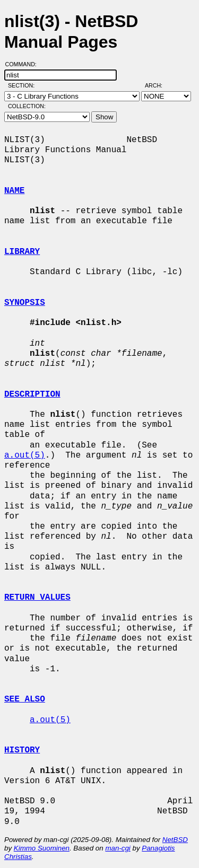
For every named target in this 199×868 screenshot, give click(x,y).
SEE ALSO (25, 699)
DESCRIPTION (32, 394)
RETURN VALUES (37, 598)
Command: (24, 64)
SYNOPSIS (25, 303)
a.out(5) (25, 455)
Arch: (158, 85)
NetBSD (175, 840)
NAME (14, 191)
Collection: (27, 106)
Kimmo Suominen (42, 848)
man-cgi (118, 848)
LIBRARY (22, 252)
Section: (24, 85)
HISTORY (22, 750)
